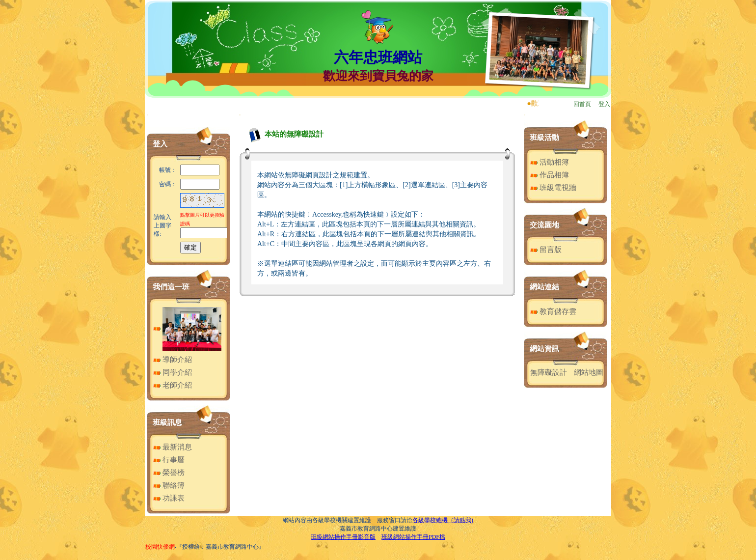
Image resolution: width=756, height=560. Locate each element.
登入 (604, 104)
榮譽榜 (169, 473)
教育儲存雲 (553, 311)
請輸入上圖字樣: (162, 225)
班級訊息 (167, 422)
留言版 (546, 250)
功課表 (169, 498)
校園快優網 (160, 547)
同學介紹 (173, 372)
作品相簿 (550, 175)
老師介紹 (173, 385)
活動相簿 (550, 162)
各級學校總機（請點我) (443, 520)
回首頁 (582, 104)
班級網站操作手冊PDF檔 (413, 537)
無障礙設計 (549, 372)
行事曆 (169, 460)
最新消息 (173, 447)
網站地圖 (589, 372)
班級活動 (544, 138)
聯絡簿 (169, 485)
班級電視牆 (553, 188)
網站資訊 (544, 349)
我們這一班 (171, 287)
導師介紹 (173, 360)
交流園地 (544, 225)
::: (148, 115)
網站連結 (544, 287)
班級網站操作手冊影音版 (343, 537)
